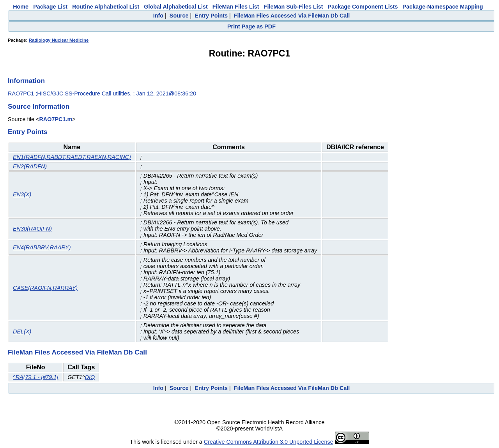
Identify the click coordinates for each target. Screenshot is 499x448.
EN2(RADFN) (30, 166)
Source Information (39, 106)
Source (179, 16)
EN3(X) (22, 194)
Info (158, 16)
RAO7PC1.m (56, 119)
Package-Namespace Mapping (443, 7)
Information (26, 81)
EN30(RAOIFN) (32, 229)
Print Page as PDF (251, 26)
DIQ (90, 377)
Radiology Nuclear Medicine (59, 40)
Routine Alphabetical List (106, 7)
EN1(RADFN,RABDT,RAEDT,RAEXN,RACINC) (72, 157)
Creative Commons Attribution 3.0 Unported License (269, 442)
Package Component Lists (363, 7)
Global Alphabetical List (176, 7)
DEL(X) (22, 332)
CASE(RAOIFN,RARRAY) (45, 288)
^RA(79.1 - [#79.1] (35, 377)
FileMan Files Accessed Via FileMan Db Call (292, 16)
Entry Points (211, 16)
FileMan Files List (236, 7)
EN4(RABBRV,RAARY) (42, 247)
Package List (50, 7)
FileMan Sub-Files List (294, 7)
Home (21, 7)
